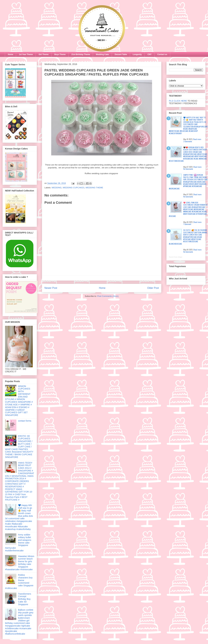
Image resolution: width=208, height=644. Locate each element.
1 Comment (187, 224)
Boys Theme (60, 54)
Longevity (137, 54)
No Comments (188, 169)
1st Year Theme (26, 54)
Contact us (162, 54)
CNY (149, 54)
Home (10, 54)
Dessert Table (121, 54)
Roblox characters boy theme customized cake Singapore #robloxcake (19, 582)
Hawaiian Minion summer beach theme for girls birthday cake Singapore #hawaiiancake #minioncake (20, 563)
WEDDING (57, 188)
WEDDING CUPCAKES (74, 188)
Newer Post (51, 288)
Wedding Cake (102, 54)
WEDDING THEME (94, 188)
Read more (197, 139)
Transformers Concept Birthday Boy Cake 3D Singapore (25, 599)
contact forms (25, 421)
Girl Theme (44, 54)
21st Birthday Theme (81, 54)
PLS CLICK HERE (178, 101)
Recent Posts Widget (176, 257)
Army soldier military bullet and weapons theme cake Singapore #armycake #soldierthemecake (18, 543)
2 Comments (188, 141)
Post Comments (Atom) (108, 296)
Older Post (153, 288)
